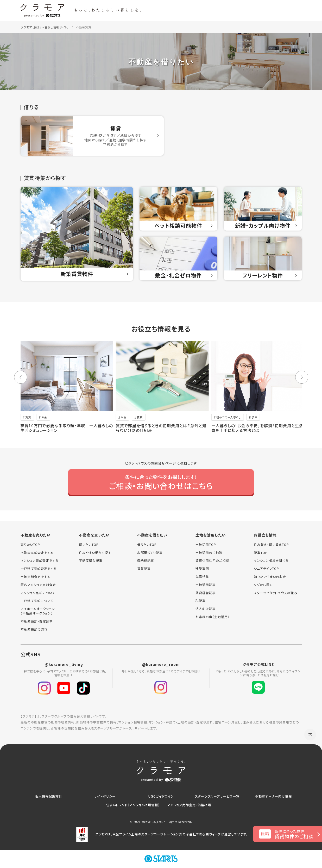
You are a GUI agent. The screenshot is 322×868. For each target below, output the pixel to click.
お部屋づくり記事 (150, 553)
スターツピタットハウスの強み (276, 593)
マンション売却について (38, 593)
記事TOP (261, 553)
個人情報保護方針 (49, 796)
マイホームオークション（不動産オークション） (38, 611)
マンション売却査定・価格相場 (189, 805)
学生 (254, 417)
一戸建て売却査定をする (39, 569)
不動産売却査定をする (37, 553)
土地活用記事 (206, 585)
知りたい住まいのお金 (270, 577)
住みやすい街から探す (95, 553)
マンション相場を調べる (271, 560)
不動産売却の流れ (34, 629)
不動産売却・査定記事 (37, 621)
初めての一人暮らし (229, 417)
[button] (21, 377)
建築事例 (202, 569)
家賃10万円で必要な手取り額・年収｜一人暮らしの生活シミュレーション (67, 428)
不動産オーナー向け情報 (273, 796)
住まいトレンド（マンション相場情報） (133, 805)
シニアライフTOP (266, 569)
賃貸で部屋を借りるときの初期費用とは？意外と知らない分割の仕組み (161, 428)
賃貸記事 (144, 569)
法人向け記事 (206, 609)
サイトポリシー (105, 796)
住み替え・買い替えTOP (271, 545)
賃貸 (28, 417)
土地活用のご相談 (209, 553)
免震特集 (202, 577)
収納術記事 (146, 560)
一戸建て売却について (37, 601)
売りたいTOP (30, 545)
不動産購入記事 (91, 560)
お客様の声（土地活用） (213, 617)
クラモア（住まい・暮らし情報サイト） (45, 27)
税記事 (201, 601)
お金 (44, 417)
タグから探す (263, 585)
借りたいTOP (147, 545)
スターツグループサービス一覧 (217, 796)
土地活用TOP (206, 545)
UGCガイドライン (161, 796)
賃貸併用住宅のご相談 (212, 560)
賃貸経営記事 (206, 593)
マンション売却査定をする (40, 560)
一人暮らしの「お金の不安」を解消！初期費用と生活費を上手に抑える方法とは (257, 428)
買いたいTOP (89, 545)
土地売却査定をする (35, 577)
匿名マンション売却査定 (38, 585)
